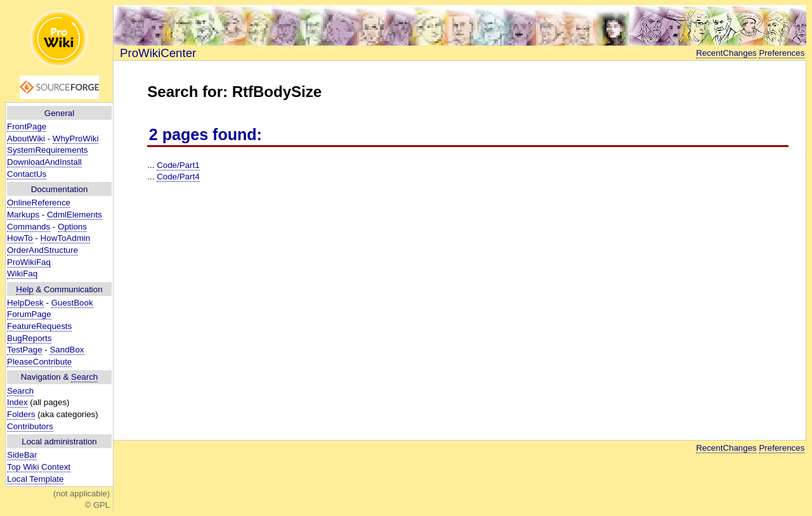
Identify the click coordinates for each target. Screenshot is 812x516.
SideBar (22, 455)
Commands (29, 227)
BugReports (29, 338)
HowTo (20, 238)
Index (17, 402)
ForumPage (29, 314)
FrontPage (27, 126)
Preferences (782, 53)
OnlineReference (39, 203)
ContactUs (27, 174)
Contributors (30, 426)
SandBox (67, 350)
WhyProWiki (76, 139)
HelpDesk (25, 303)
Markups (23, 215)
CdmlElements (75, 215)
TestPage (25, 350)
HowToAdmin (66, 238)
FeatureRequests (39, 326)
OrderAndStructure (43, 250)
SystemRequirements (47, 150)
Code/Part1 (178, 165)
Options (72, 227)
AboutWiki (26, 139)
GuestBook (72, 303)
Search (84, 377)
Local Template (35, 479)
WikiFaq (22, 274)
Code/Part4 (178, 177)
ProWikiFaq (29, 262)
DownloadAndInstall (44, 162)
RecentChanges (726, 53)
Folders (21, 414)
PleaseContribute (39, 362)
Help (24, 289)
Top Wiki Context (39, 467)
